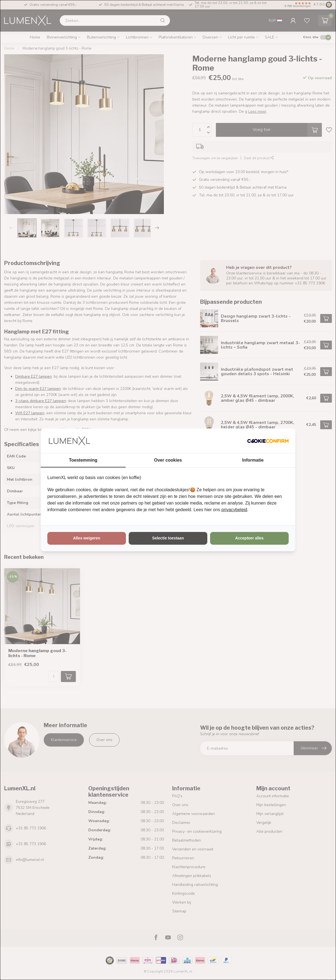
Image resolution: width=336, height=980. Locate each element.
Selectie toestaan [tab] (168, 538)
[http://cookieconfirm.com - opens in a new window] (268, 441)
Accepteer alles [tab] (250, 538)
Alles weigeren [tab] (87, 538)
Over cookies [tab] (168, 460)
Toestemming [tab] (83, 460)
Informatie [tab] (253, 460)
